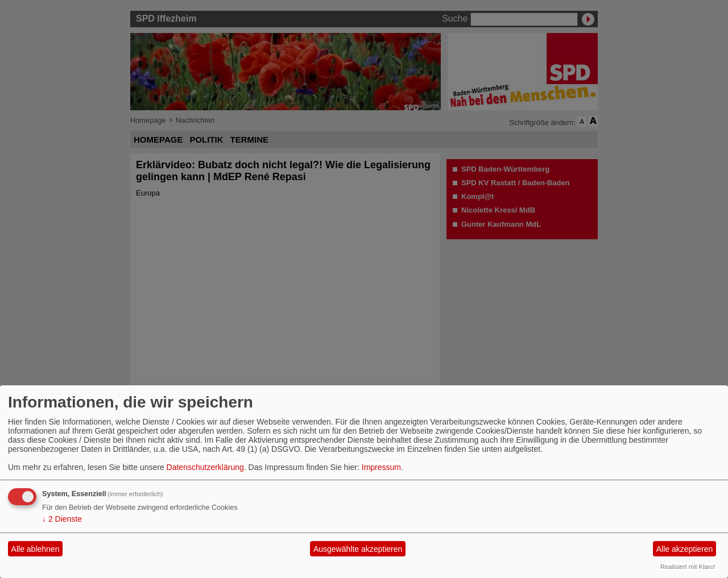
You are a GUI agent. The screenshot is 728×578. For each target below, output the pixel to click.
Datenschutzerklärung (205, 467)
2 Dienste (62, 519)
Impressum (381, 467)
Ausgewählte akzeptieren (358, 549)
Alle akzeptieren (685, 549)
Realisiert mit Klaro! (688, 567)
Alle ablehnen (36, 549)
